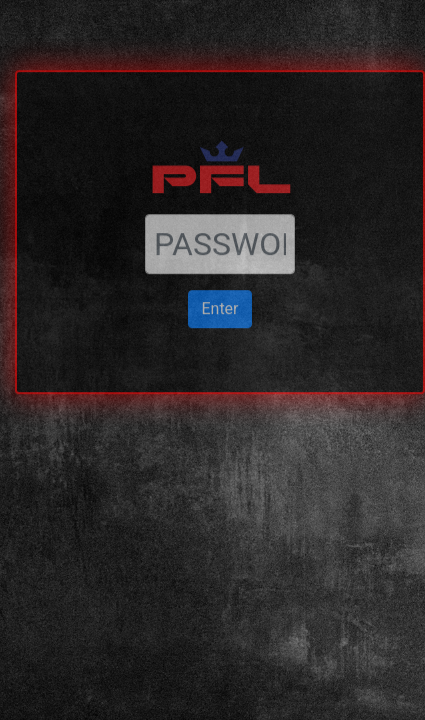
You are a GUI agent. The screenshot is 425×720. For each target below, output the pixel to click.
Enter (219, 278)
